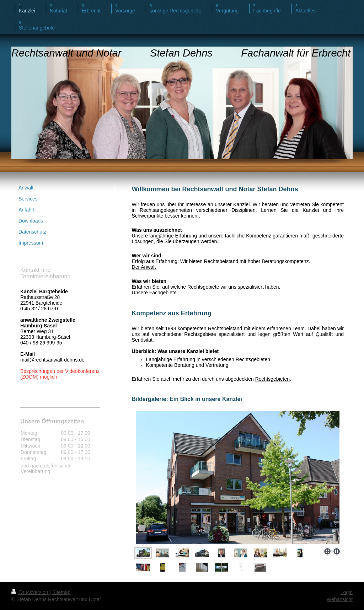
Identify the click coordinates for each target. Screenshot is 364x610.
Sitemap (61, 592)
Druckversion (30, 592)
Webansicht (340, 599)
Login (347, 592)
